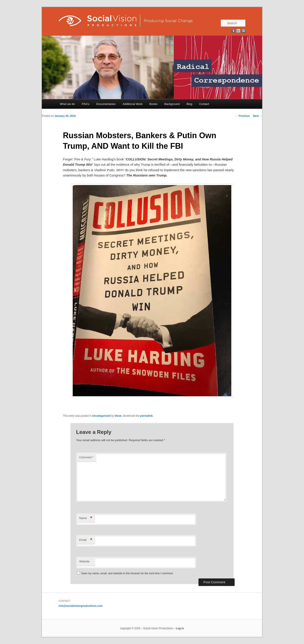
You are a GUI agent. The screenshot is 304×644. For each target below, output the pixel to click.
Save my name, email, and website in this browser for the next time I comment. (127, 573)
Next (258, 116)
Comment (86, 457)
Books (153, 104)
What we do (67, 104)
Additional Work (133, 104)
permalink (146, 416)
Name (86, 518)
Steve (118, 416)
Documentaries (106, 104)
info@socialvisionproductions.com (81, 606)
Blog (189, 104)
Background (172, 104)
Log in (180, 628)
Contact (204, 104)
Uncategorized (101, 416)
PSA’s (85, 104)
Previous (243, 116)
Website (84, 561)
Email (86, 540)
